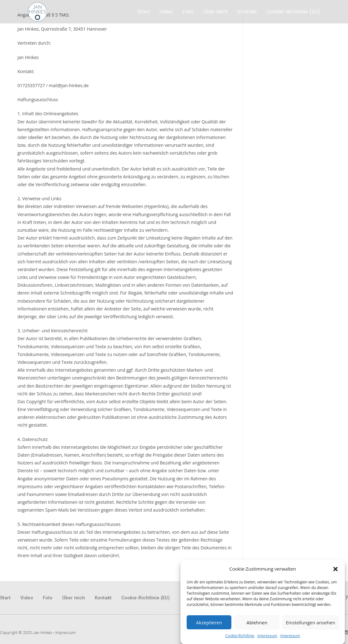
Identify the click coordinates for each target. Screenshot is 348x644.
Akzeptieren (209, 624)
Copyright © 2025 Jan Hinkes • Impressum (38, 633)
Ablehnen (257, 624)
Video (166, 11)
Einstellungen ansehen (310, 624)
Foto (188, 11)
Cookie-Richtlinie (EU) (293, 11)
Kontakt (247, 11)
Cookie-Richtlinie (240, 637)
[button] (335, 570)
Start (144, 11)
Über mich (215, 11)
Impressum (267, 637)
